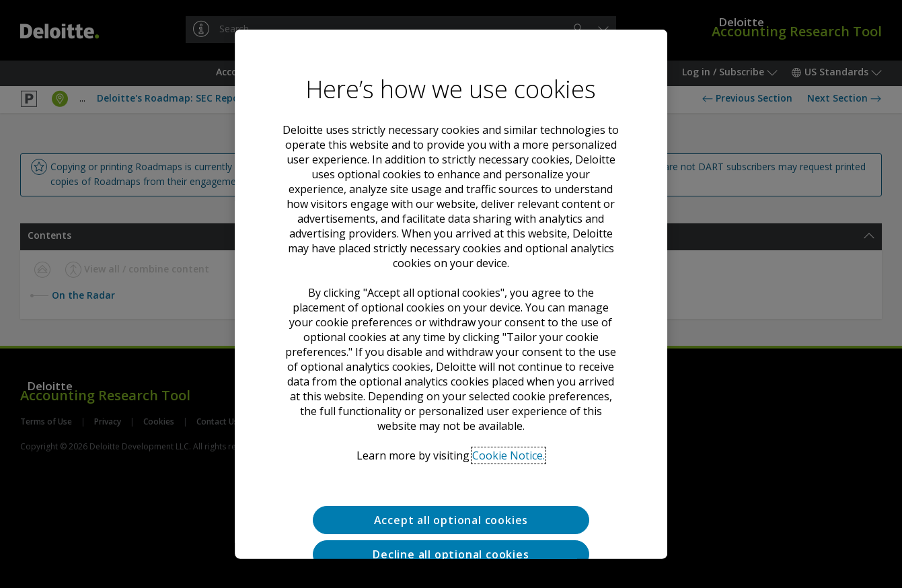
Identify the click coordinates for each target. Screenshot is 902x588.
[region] (451, 294)
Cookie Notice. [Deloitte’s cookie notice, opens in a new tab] (509, 455)
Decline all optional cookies (451, 554)
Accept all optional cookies (451, 520)
